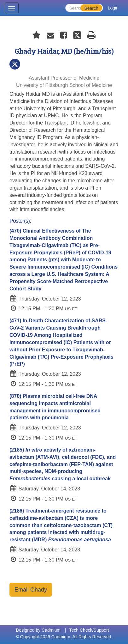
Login (113, 8)
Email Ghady (31, 590)
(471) (61, 342)
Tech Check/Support (89, 630)
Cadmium (51, 630)
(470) (64, 260)
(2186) (61, 525)
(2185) (63, 464)
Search (91, 8)
